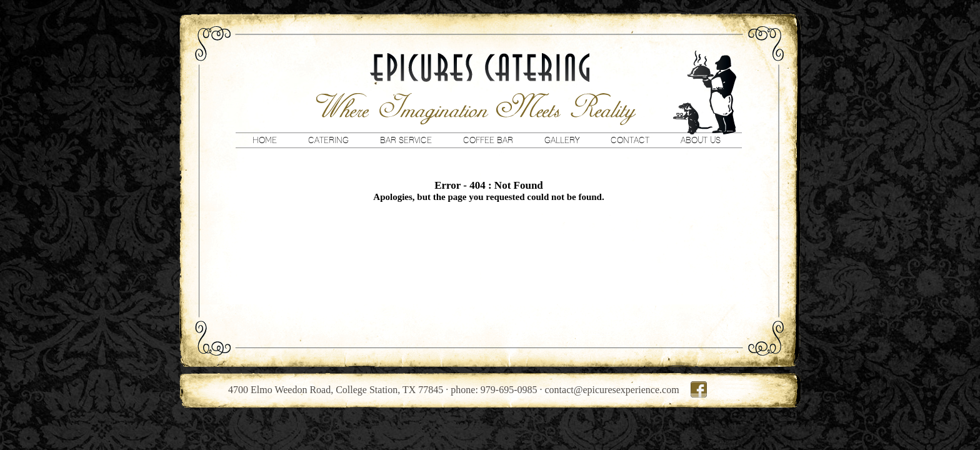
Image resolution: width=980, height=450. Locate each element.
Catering (328, 140)
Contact (630, 140)
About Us (701, 140)
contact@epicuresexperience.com (612, 390)
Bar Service (406, 140)
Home (265, 140)
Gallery (562, 140)
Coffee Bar (488, 140)
